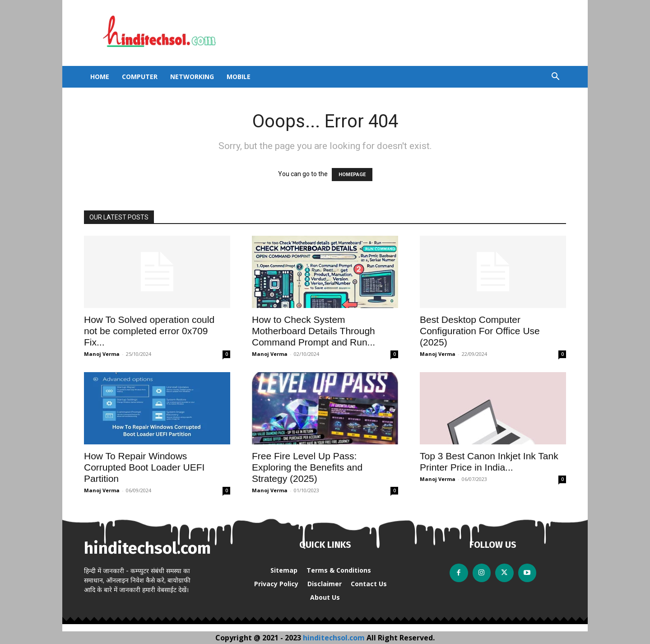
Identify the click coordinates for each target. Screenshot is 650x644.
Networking (192, 77)
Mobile (239, 77)
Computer (140, 77)
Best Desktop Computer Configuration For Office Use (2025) (480, 331)
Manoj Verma (102, 354)
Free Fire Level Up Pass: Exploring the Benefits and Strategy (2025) (307, 467)
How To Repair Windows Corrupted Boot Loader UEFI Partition (144, 467)
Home (100, 77)
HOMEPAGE (352, 175)
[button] (555, 77)
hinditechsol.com (335, 638)
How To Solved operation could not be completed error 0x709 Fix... (149, 331)
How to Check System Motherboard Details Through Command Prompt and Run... (313, 331)
